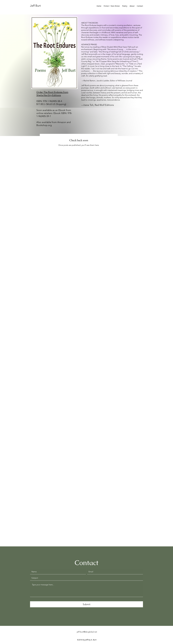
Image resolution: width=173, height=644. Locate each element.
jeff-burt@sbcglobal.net (87, 632)
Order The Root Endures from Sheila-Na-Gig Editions (52, 94)
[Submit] (86, 604)
